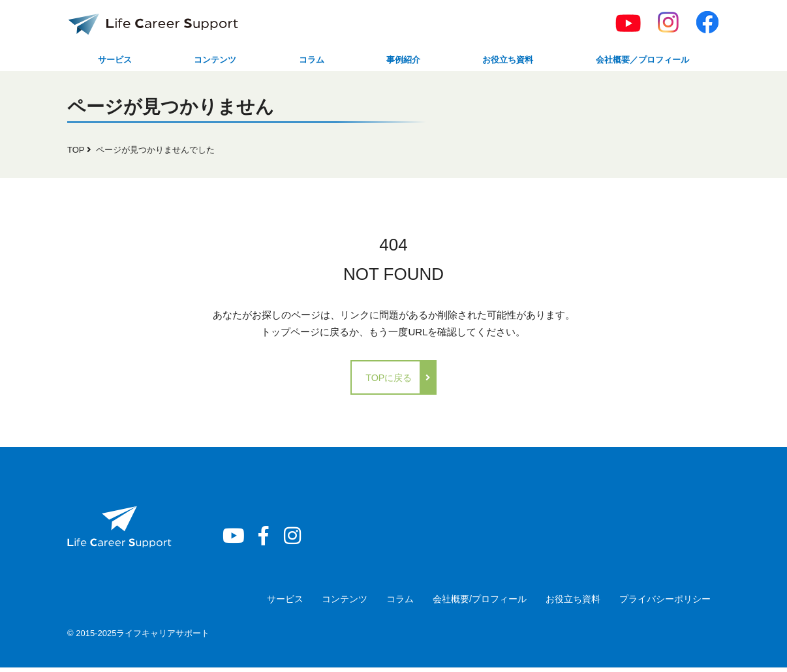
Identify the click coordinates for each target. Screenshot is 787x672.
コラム (305, 61)
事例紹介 (393, 61)
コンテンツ (212, 61)
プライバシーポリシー (661, 603)
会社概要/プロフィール (464, 603)
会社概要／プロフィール (637, 61)
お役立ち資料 (497, 61)
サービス (114, 61)
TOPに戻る (389, 381)
